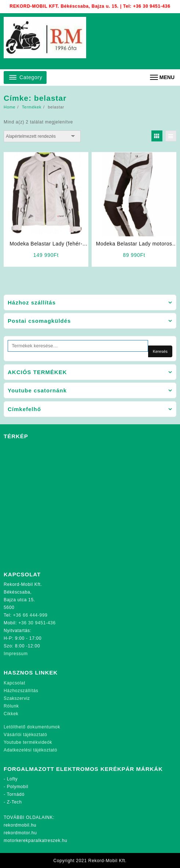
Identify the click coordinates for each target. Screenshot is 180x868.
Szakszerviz (17, 698)
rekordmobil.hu (20, 825)
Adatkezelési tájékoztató (30, 750)
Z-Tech (14, 802)
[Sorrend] (42, 136)
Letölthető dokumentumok (32, 727)
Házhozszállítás (21, 691)
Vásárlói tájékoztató (25, 735)
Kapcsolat (14, 683)
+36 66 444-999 (30, 615)
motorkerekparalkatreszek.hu (36, 841)
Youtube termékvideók (28, 742)
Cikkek (11, 714)
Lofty (12, 779)
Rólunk (11, 706)
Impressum (16, 654)
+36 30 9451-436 (152, 6)
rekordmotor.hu (20, 833)
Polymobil (18, 787)
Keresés (160, 351)
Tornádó (16, 794)
